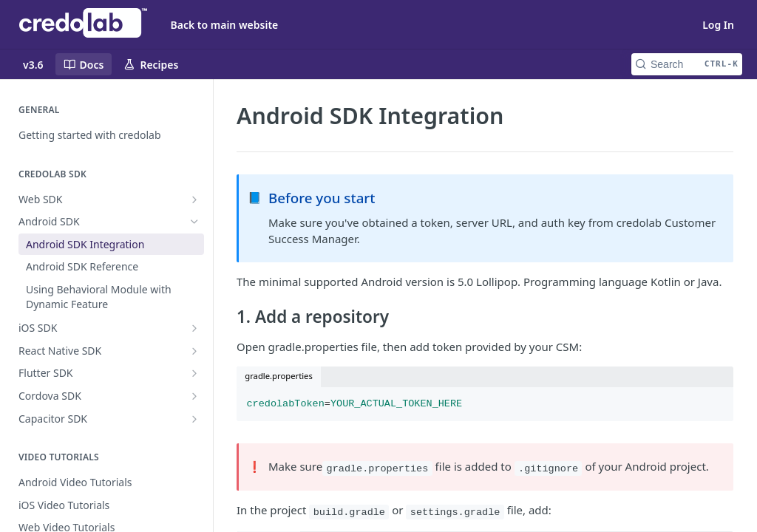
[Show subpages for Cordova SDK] (194, 396)
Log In (718, 25)
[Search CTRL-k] (687, 64)
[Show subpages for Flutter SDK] (194, 373)
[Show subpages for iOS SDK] (194, 328)
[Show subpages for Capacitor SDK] (194, 419)
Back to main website (225, 25)
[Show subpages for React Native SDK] (194, 351)
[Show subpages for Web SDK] (194, 199)
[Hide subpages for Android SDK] (194, 222)
